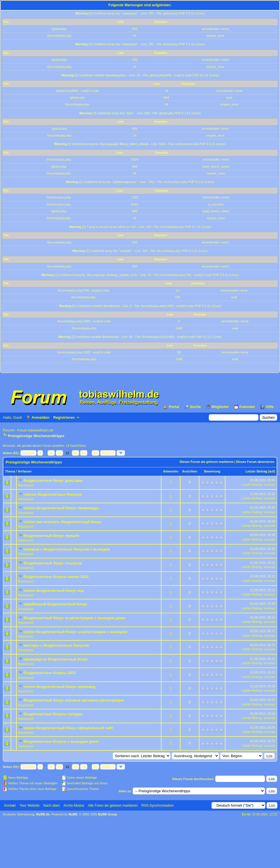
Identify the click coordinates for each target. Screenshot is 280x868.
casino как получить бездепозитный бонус (62, 522)
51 (95, 453)
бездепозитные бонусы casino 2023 (56, 577)
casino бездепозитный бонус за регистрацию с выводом (75, 632)
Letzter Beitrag (256, 471)
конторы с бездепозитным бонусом (56, 645)
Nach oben (51, 806)
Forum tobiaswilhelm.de (35, 430)
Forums (9, 430)
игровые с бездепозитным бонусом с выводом (67, 549)
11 (59, 453)
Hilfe (270, 407)
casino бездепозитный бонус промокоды (61, 508)
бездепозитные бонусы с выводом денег (61, 741)
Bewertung (212, 471)
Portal (174, 407)
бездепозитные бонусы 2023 (50, 673)
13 (76, 453)
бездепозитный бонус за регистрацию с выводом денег (75, 618)
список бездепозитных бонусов (53, 494)
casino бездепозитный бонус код (54, 590)
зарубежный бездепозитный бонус (55, 604)
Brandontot (26, 485)
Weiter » (108, 453)
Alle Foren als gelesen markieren (113, 806)
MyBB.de (43, 814)
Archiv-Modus (74, 806)
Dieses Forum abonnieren (255, 462)
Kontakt (10, 806)
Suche (195, 407)
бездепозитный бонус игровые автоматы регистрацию (74, 700)
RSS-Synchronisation (158, 806)
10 (51, 453)
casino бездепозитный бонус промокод (59, 687)
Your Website (30, 806)
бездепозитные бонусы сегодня (53, 714)
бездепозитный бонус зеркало (51, 536)
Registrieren (64, 417)
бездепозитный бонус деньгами (53, 481)
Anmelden (41, 417)
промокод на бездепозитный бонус (56, 659)
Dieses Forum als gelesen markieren (207, 462)
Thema (10, 471)
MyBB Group (107, 814)
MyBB (73, 814)
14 (84, 453)
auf (272, 471)
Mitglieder (220, 407)
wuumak (269, 485)
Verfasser (25, 471)
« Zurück (28, 453)
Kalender (247, 407)
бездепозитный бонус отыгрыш (53, 563)
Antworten (171, 471)
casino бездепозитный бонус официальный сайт (68, 728)
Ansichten (190, 471)
